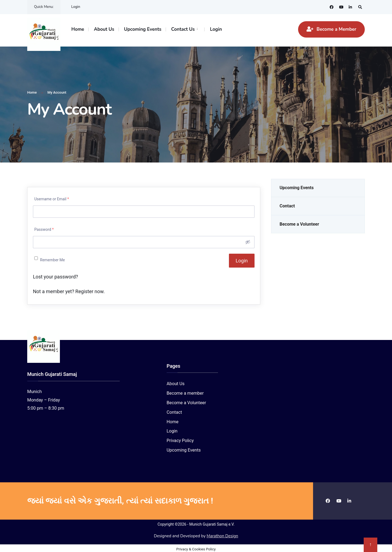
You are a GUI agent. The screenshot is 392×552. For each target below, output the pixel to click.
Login (76, 7)
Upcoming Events (143, 29)
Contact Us (183, 29)
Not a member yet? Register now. (69, 289)
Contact (287, 204)
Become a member (185, 391)
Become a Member (331, 29)
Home (78, 29)
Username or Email (52, 197)
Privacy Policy (180, 439)
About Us (104, 29)
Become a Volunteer (299, 222)
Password (44, 228)
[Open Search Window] (360, 7)
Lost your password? (56, 275)
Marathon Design (222, 534)
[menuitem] (185, 29)
